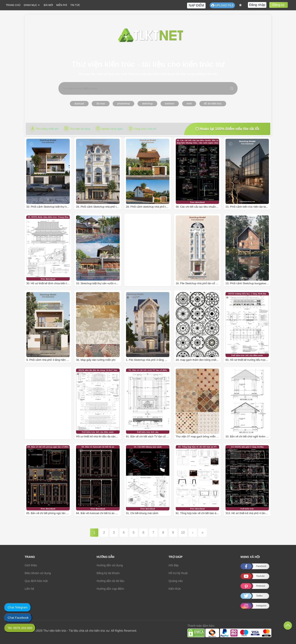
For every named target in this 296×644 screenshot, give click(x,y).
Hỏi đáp (173, 565)
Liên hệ (29, 589)
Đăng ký (279, 5)
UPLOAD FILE (222, 5)
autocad (79, 103)
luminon (170, 103)
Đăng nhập (257, 5)
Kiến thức (175, 589)
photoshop (123, 103)
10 (183, 532)
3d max (101, 103)
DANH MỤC (31, 5)
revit (189, 103)
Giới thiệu (31, 565)
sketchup (147, 103)
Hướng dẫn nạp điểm (110, 589)
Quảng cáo (176, 581)
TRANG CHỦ (13, 5)
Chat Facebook (18, 618)
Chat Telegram (18, 607)
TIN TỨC (75, 5)
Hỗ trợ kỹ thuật (178, 573)
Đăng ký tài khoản (108, 573)
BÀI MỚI (48, 5)
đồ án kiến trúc (213, 103)
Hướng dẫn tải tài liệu (110, 581)
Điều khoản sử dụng (38, 573)
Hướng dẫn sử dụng (110, 565)
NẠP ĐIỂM (196, 5)
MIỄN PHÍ (62, 5)
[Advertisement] (153, 257)
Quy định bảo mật (36, 581)
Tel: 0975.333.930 (20, 628)
